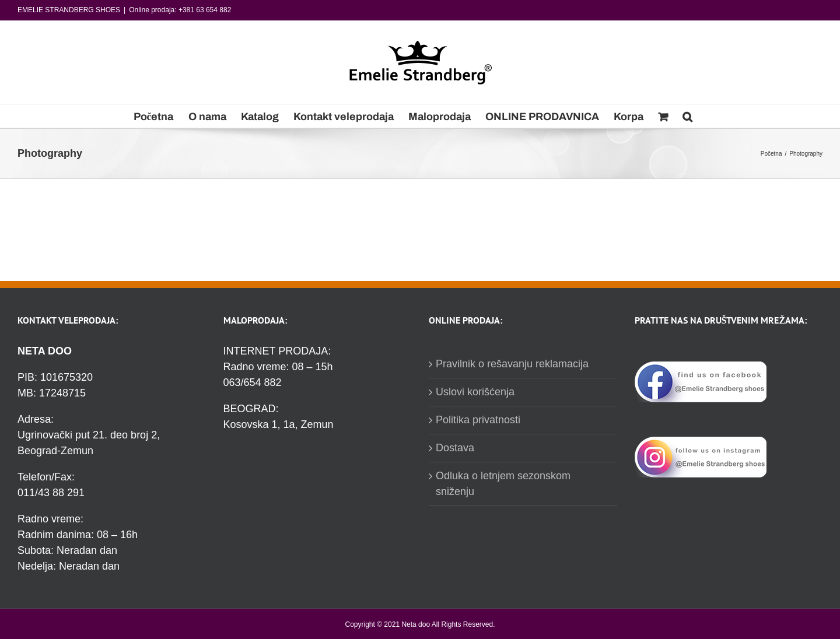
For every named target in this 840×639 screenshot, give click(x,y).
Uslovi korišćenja (475, 392)
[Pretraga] (687, 116)
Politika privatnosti (478, 420)
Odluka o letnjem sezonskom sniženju (503, 484)
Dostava (455, 448)
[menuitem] (154, 116)
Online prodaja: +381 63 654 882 (180, 10)
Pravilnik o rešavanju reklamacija (512, 364)
